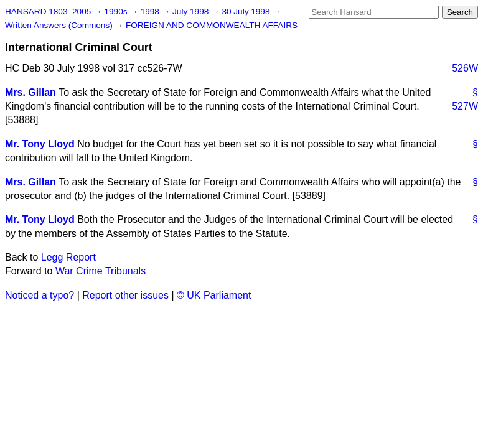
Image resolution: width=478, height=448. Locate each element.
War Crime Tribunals (101, 271)
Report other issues (125, 295)
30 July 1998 (247, 12)
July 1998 (192, 12)
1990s (117, 12)
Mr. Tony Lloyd (40, 144)
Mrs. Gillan (30, 92)
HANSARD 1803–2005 (48, 12)
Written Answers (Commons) (60, 25)
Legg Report (68, 257)
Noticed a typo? (40, 295)
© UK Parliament (214, 295)
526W (465, 68)
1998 (151, 12)
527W (465, 106)
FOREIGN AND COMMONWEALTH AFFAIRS (212, 25)
